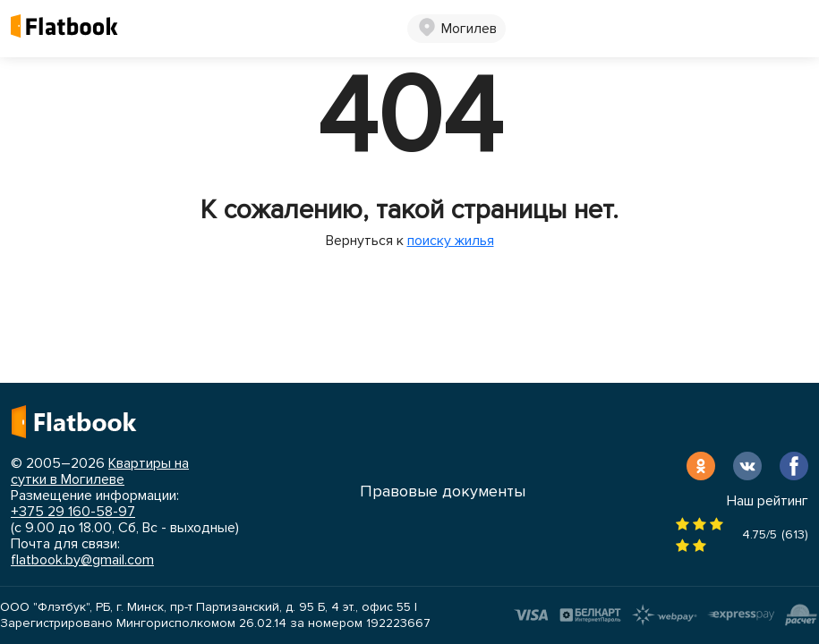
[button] (456, 29)
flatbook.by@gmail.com (82, 560)
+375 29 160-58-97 (73, 512)
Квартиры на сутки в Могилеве (100, 471)
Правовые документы (443, 491)
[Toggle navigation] (794, 29)
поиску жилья (451, 241)
